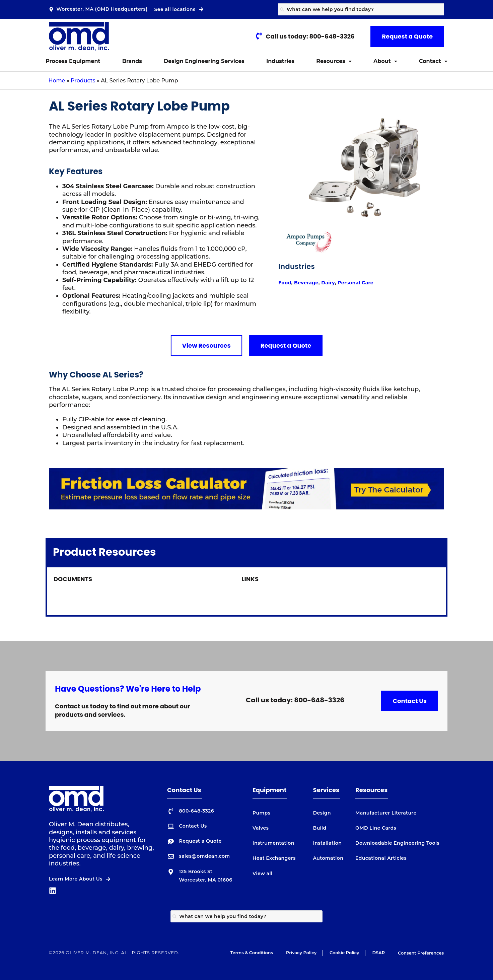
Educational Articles (381, 858)
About (385, 61)
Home (57, 81)
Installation (328, 843)
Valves (261, 828)
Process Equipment (73, 61)
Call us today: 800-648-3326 (295, 700)
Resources (334, 61)
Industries (280, 61)
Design (322, 813)
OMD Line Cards (376, 828)
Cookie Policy (344, 953)
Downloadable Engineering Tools (397, 843)
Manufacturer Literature (386, 813)
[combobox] (361, 9)
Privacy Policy (301, 953)
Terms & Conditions (252, 953)
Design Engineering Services (204, 61)
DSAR (378, 953)
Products (83, 81)
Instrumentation (273, 843)
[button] (334, 61)
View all (262, 873)
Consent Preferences (421, 953)
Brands (132, 61)
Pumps (261, 813)
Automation (328, 858)
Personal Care (356, 294)
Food (285, 294)
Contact (433, 61)
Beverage (306, 294)
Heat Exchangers (274, 858)
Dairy (328, 294)
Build (320, 828)
